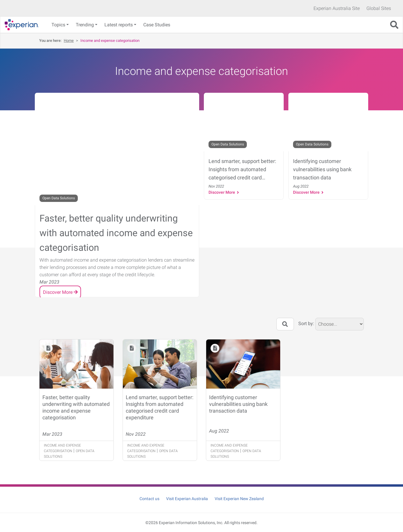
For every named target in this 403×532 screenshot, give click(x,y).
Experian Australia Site (337, 8)
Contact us (149, 499)
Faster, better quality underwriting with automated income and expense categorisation (76, 407)
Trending (85, 25)
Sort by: (306, 324)
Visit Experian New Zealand (239, 499)
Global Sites (379, 8)
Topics (58, 25)
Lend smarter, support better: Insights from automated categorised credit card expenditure (160, 407)
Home (69, 41)
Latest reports (119, 25)
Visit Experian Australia (187, 499)
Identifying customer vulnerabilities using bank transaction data (238, 404)
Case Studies (157, 25)
